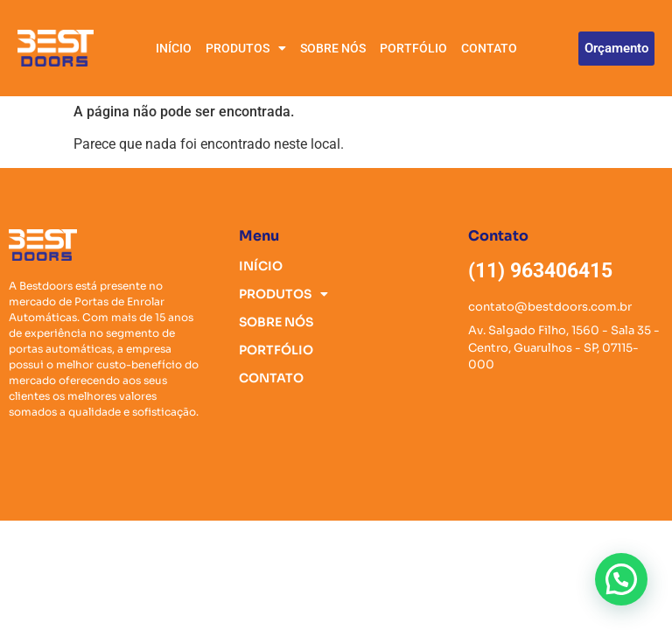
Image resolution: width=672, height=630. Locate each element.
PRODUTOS (246, 48)
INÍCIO (174, 48)
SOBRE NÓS (333, 48)
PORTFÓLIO (413, 48)
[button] (621, 579)
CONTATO (489, 48)
